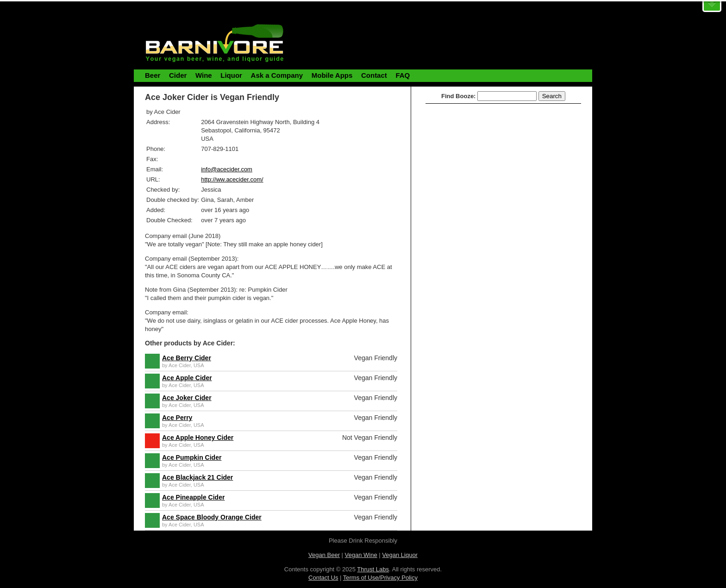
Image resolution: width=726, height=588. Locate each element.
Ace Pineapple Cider (193, 497)
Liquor (231, 75)
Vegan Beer (324, 555)
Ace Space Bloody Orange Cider (212, 517)
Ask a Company (277, 75)
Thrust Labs (373, 569)
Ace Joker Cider (187, 398)
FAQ (403, 75)
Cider (178, 75)
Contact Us (323, 578)
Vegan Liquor (400, 555)
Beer (153, 75)
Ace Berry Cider (187, 358)
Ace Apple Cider (187, 378)
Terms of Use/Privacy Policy (380, 578)
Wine (204, 75)
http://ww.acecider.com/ (232, 179)
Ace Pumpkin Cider (192, 457)
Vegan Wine (361, 555)
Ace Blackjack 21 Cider (197, 477)
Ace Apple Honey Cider (198, 438)
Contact (374, 75)
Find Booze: (458, 96)
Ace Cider (180, 365)
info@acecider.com (227, 169)
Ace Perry (177, 418)
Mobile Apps (332, 75)
